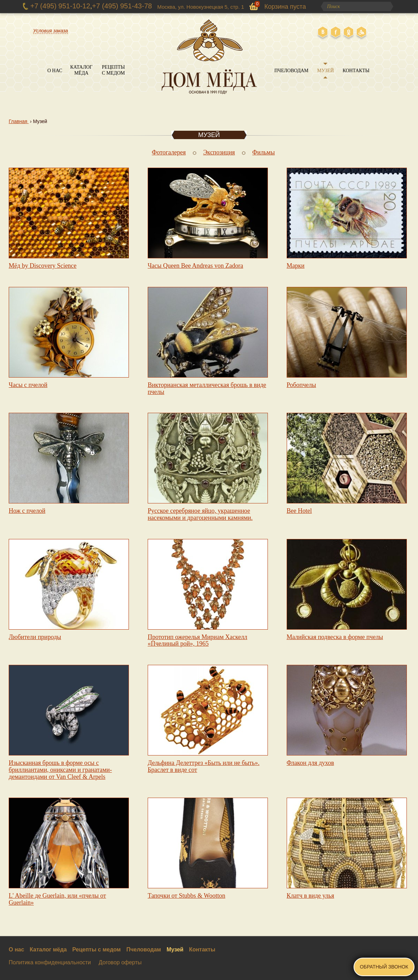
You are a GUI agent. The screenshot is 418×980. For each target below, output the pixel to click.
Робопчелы (301, 385)
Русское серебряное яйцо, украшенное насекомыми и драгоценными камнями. (200, 514)
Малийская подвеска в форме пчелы (335, 637)
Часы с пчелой (28, 385)
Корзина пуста (285, 7)
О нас (55, 71)
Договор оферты (120, 962)
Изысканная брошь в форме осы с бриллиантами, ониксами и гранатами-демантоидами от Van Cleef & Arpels (60, 770)
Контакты (356, 71)
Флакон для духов (310, 763)
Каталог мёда (82, 70)
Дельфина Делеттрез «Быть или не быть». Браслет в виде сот (204, 766)
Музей (326, 71)
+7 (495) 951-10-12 (60, 6)
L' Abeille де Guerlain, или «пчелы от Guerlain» (57, 899)
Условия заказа (51, 31)
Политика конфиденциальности (50, 962)
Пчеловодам (291, 71)
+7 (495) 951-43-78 (122, 6)
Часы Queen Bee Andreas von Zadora (195, 266)
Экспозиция (219, 152)
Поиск (386, 7)
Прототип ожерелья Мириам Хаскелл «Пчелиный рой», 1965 (198, 640)
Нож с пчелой (27, 511)
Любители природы (35, 637)
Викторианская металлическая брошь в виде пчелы (207, 388)
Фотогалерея (169, 152)
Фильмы (264, 152)
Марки (296, 266)
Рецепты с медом (114, 70)
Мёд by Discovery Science (43, 266)
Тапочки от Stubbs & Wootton (187, 896)
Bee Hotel (299, 511)
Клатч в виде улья (310, 896)
